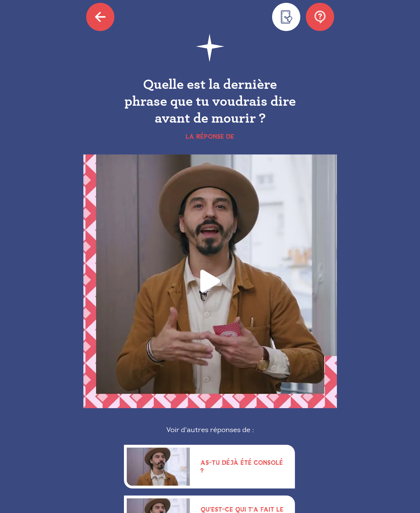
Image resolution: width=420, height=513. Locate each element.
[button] (210, 281)
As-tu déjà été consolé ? (242, 466)
